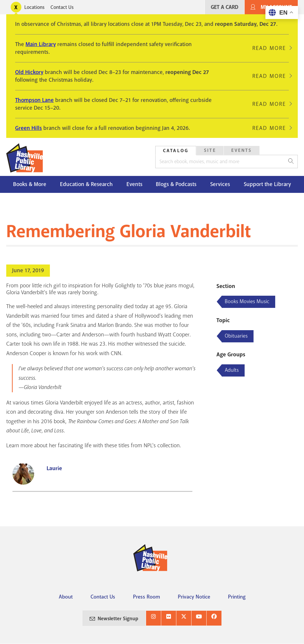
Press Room (147, 597)
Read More (269, 48)
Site (210, 150)
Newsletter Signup (118, 619)
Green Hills (28, 128)
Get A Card (225, 7)
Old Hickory (29, 72)
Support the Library (267, 184)
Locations (34, 7)
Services (220, 184)
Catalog (176, 151)
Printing (237, 597)
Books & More (30, 184)
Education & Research (86, 184)
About (66, 597)
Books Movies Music (247, 301)
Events (242, 150)
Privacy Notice (194, 597)
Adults (232, 370)
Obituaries (236, 336)
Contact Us (62, 7)
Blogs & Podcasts (176, 184)
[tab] (176, 151)
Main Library (41, 44)
